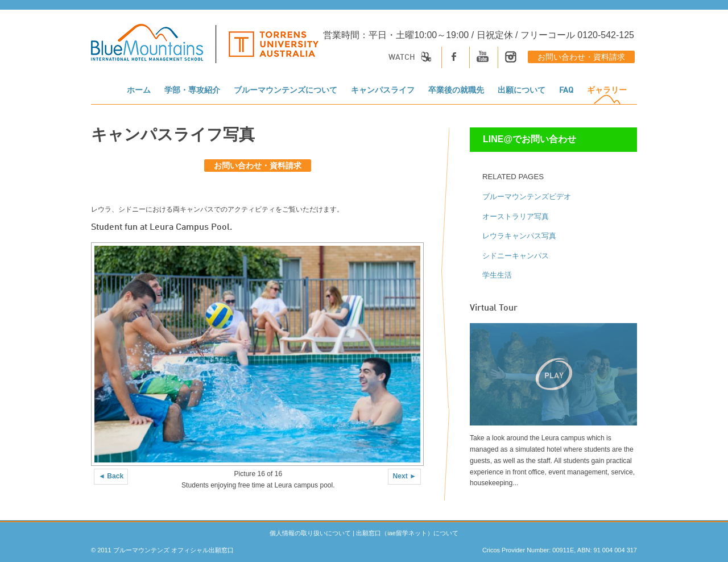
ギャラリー (607, 90)
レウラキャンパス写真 (519, 236)
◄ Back (111, 476)
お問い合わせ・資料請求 (581, 57)
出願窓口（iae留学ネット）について (407, 533)
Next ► (404, 476)
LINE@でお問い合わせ (530, 139)
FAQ (566, 90)
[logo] (205, 49)
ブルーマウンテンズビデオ (527, 197)
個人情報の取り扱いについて (310, 533)
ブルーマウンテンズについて (286, 90)
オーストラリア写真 (516, 216)
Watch (412, 57)
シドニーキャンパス (516, 256)
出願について (522, 90)
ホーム (139, 90)
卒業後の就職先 (456, 90)
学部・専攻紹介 (192, 90)
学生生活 (497, 275)
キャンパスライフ (383, 90)
